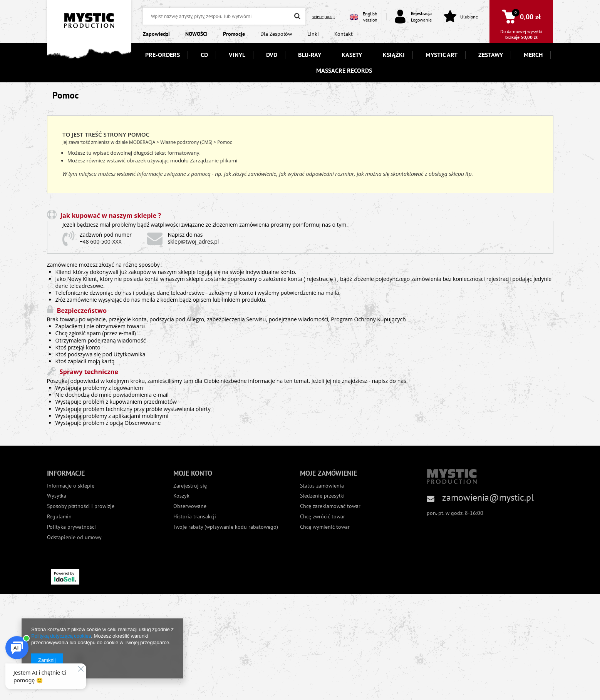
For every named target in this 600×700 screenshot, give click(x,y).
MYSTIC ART (442, 55)
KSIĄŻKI (394, 55)
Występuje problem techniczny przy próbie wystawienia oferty (133, 409)
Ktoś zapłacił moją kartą (85, 361)
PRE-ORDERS (163, 55)
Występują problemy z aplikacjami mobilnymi (112, 416)
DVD (272, 55)
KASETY (352, 55)
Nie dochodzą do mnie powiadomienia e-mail (112, 395)
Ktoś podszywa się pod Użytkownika (101, 354)
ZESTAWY (491, 55)
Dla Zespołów (276, 34)
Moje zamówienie (328, 473)
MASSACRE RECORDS (344, 70)
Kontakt (344, 34)
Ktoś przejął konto (78, 347)
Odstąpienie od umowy (74, 537)
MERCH (533, 55)
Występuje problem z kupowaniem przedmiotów (116, 402)
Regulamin (59, 517)
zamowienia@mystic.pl (488, 497)
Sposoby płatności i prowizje (81, 506)
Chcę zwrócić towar (323, 517)
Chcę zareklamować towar (330, 506)
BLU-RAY (310, 55)
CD (204, 55)
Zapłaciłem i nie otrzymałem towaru (100, 326)
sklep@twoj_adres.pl (194, 242)
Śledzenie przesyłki (322, 496)
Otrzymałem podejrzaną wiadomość (101, 340)
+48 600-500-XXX (101, 242)
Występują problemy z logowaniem (99, 388)
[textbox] (224, 16)
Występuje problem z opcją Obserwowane (108, 423)
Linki (313, 34)
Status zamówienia (322, 486)
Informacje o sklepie (71, 486)
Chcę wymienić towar (325, 527)
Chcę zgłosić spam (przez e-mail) (96, 333)
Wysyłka (57, 496)
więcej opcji (323, 16)
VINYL (237, 55)
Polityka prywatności (71, 527)
